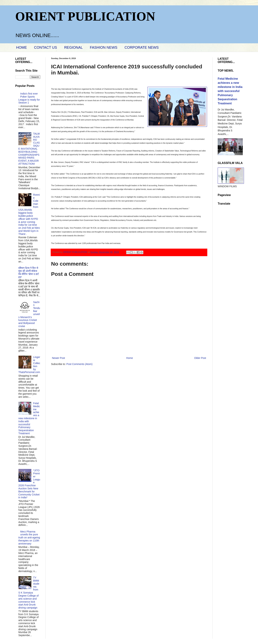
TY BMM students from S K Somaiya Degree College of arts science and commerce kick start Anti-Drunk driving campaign (29, 593)
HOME (21, 47)
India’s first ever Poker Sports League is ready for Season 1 (29, 98)
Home (129, 358)
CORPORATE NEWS (142, 47)
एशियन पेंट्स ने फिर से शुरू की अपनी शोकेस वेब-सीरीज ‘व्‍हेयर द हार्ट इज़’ (29, 272)
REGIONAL (73, 47)
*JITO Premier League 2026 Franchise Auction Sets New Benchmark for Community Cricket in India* (29, 484)
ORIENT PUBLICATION (85, 16)
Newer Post (58, 358)
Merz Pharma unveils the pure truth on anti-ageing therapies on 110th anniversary (29, 538)
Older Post (200, 358)
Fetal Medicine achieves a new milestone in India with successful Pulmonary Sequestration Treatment (29, 418)
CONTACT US (46, 47)
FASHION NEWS (104, 47)
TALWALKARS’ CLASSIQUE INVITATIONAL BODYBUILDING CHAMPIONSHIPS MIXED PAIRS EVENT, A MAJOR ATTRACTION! (29, 149)
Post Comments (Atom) (79, 364)
